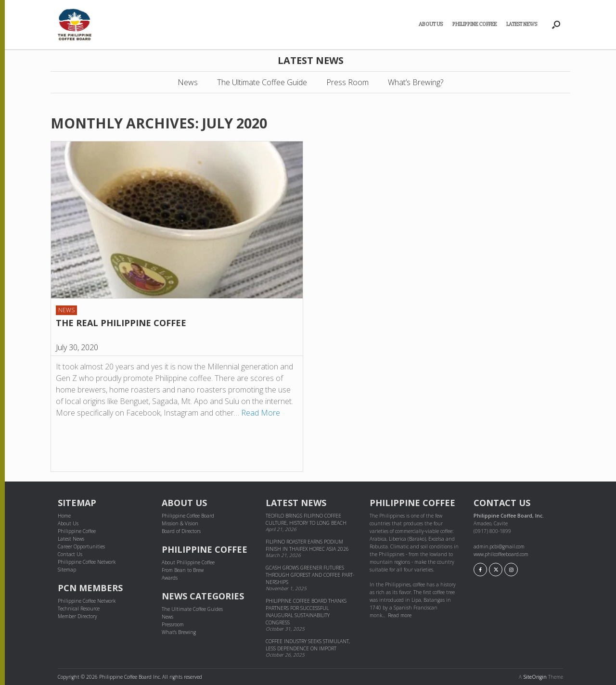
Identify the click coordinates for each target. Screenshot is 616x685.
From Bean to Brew (183, 570)
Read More (261, 413)
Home (64, 516)
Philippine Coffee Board (188, 516)
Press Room (347, 82)
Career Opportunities (81, 546)
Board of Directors (181, 531)
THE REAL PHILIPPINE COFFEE (121, 323)
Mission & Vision (180, 523)
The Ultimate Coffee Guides (192, 609)
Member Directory (77, 616)
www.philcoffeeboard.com (501, 554)
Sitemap (67, 570)
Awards (170, 578)
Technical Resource (79, 609)
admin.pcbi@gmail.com (499, 546)
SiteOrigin (535, 677)
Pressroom (173, 624)
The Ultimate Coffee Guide (262, 82)
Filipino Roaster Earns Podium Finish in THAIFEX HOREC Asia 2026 (307, 545)
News (188, 82)
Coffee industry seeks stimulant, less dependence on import (308, 645)
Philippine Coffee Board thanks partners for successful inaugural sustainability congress (306, 612)
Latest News (522, 24)
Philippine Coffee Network (87, 562)
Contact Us (70, 554)
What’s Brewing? (416, 82)
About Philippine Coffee (188, 562)
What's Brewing (179, 632)
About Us (431, 24)
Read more (400, 615)
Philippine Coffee (475, 24)
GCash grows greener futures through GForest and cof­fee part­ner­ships (310, 575)
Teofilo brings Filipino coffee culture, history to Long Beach (306, 519)
